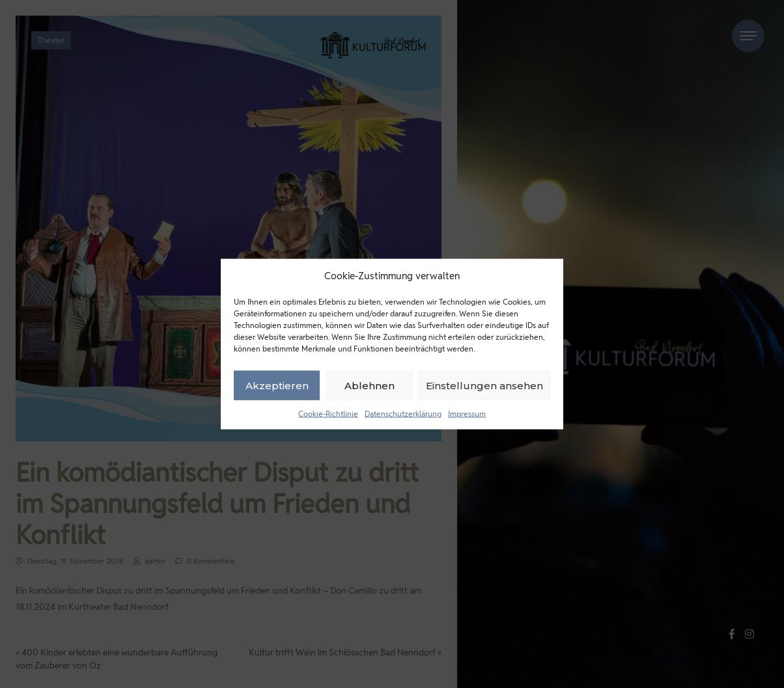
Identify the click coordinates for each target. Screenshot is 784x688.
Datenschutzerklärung (403, 414)
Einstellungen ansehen (484, 385)
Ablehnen (370, 385)
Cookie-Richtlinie (328, 414)
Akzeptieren (277, 385)
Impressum (467, 414)
